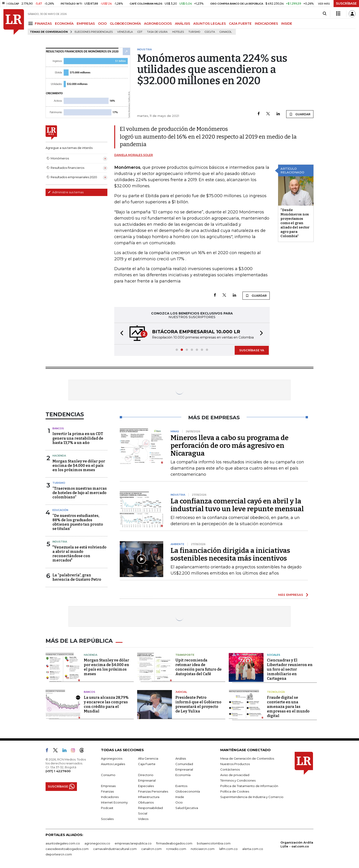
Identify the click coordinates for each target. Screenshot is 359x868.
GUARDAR (300, 114)
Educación (60, 510)
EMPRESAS (86, 24)
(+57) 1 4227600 (58, 771)
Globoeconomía (188, 791)
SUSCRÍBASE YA (252, 350)
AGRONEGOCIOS (158, 24)
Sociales (274, 655)
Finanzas (107, 791)
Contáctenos (230, 769)
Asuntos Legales (113, 764)
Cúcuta (210, 32)
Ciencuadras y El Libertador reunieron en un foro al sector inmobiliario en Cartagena (290, 669)
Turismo (194, 32)
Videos (143, 819)
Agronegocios (112, 758)
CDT (140, 32)
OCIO (102, 24)
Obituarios (146, 802)
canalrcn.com (151, 849)
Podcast (107, 808)
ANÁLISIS (182, 24)
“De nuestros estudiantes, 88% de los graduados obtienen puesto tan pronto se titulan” (78, 522)
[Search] (325, 14)
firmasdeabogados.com (174, 843)
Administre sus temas (66, 192)
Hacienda (59, 456)
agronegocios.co (97, 843)
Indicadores (110, 797)
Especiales (146, 786)
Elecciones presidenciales (94, 32)
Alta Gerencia (148, 758)
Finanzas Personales (153, 791)
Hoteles (178, 32)
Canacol (226, 32)
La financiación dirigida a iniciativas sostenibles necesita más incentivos (230, 554)
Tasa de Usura (157, 32)
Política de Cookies (235, 791)
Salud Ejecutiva (187, 808)
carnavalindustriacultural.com (115, 849)
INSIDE (287, 24)
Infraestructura (149, 797)
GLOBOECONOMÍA (125, 24)
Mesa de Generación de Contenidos (247, 758)
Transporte (185, 655)
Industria (60, 542)
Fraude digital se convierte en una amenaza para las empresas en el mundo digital (288, 707)
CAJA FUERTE (240, 24)
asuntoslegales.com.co (63, 843)
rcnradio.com (176, 849)
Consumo (108, 775)
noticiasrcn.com (203, 849)
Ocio (179, 802)
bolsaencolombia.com (214, 843)
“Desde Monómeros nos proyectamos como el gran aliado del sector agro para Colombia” (295, 223)
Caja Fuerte (147, 764)
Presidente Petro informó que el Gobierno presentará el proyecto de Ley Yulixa (198, 704)
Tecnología (276, 692)
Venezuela (125, 32)
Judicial (181, 692)
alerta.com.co (253, 849)
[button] (120, 334)
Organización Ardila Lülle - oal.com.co (297, 844)
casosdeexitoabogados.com (67, 849)
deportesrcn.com (59, 854)
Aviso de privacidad (235, 775)
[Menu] (31, 23)
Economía (183, 775)
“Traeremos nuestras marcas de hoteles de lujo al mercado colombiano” (80, 493)
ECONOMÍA (64, 24)
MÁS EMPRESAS (291, 595)
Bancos (58, 428)
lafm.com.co (228, 849)
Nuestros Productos (235, 764)
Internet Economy (114, 802)
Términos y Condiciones (238, 780)
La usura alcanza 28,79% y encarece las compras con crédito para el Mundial (106, 704)
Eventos (181, 786)
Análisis (181, 758)
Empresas (108, 786)
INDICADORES (266, 24)
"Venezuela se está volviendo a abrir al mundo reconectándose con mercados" (79, 554)
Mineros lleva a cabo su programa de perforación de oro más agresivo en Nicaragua (230, 446)
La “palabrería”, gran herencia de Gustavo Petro (77, 577)
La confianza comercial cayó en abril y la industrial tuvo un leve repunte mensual (237, 505)
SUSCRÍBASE (346, 3)
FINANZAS (43, 24)
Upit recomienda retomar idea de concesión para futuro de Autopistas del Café (199, 667)
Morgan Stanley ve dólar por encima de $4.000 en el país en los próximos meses (79, 466)
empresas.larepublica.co (133, 843)
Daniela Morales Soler (134, 155)
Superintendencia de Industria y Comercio (252, 797)
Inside (180, 797)
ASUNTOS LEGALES (209, 24)
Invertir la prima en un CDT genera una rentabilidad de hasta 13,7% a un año (78, 438)
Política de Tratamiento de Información (249, 786)
